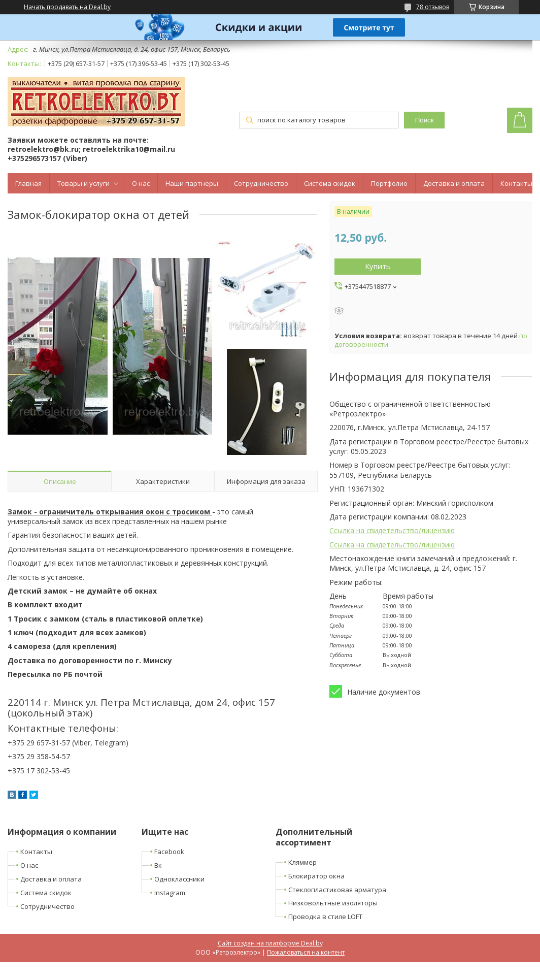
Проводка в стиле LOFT (325, 917)
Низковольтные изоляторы (333, 903)
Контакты (516, 183)
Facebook (169, 852)
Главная (28, 183)
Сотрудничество (261, 183)
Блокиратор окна (316, 876)
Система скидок (330, 183)
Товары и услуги (83, 183)
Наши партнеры (192, 183)
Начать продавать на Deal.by (67, 7)
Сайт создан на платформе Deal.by (270, 943)
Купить (378, 266)
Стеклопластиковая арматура (337, 890)
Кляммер (302, 862)
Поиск (425, 120)
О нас (141, 183)
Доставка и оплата (454, 183)
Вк (158, 865)
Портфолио (389, 183)
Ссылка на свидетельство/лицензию (392, 530)
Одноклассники (179, 879)
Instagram (170, 893)
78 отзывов (433, 7)
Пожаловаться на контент (306, 952)
